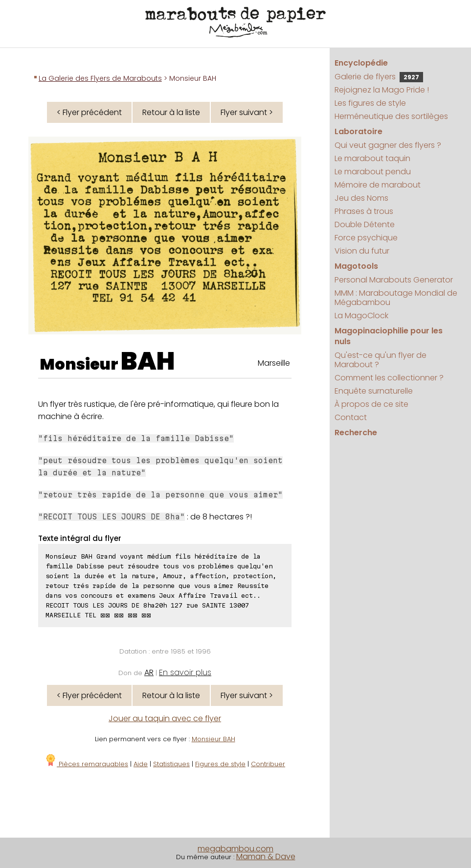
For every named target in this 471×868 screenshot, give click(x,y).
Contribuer (268, 764)
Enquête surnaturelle (374, 391)
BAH (148, 361)
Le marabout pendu (373, 172)
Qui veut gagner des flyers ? (388, 145)
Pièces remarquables (86, 764)
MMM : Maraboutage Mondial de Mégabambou (396, 298)
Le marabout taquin (372, 158)
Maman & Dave (266, 856)
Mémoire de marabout (378, 185)
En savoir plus (185, 672)
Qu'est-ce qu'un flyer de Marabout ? (381, 360)
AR (149, 672)
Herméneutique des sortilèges (391, 116)
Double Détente (365, 224)
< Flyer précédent (89, 112)
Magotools (356, 266)
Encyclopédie (361, 63)
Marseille (274, 363)
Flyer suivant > (247, 112)
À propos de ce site (371, 404)
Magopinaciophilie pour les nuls (389, 336)
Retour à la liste (171, 112)
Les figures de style (370, 103)
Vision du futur (362, 251)
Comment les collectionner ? (389, 378)
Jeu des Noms (361, 198)
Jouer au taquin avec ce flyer (165, 718)
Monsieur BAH (213, 739)
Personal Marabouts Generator (394, 280)
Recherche (356, 433)
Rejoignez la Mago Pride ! (382, 90)
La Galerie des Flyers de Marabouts (100, 78)
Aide (141, 764)
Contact (351, 417)
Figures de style (220, 764)
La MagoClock (361, 316)
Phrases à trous (364, 211)
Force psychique (366, 238)
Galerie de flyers (379, 77)
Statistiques (171, 764)
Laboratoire (359, 131)
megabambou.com (235, 849)
